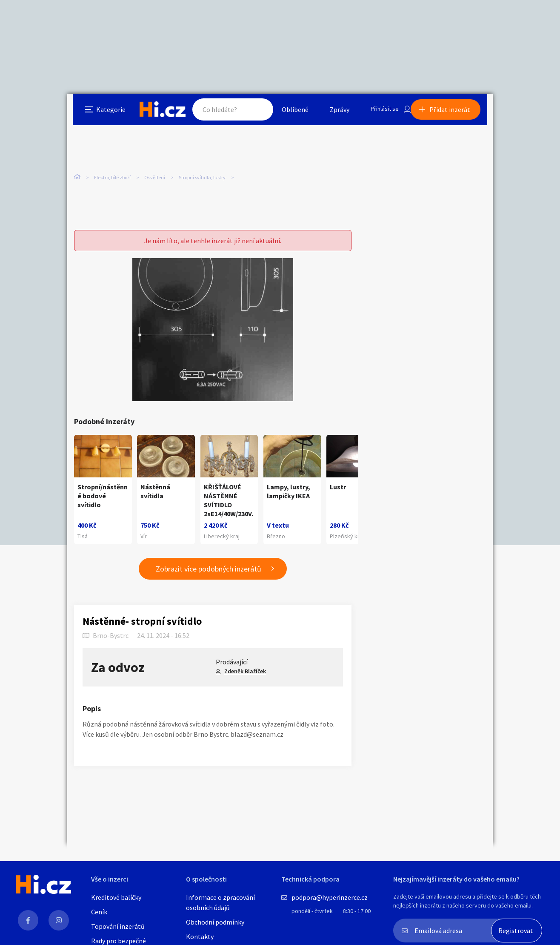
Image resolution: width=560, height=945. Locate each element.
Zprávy (331, 112)
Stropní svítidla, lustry (202, 179)
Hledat (249, 112)
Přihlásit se (378, 112)
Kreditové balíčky (116, 897)
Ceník (99, 912)
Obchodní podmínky (215, 922)
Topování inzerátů (118, 926)
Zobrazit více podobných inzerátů (209, 574)
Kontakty (200, 936)
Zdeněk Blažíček (245, 676)
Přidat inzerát (455, 112)
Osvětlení (155, 179)
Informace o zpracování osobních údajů (220, 902)
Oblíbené (286, 112)
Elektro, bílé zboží (112, 179)
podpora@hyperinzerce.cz (330, 897)
